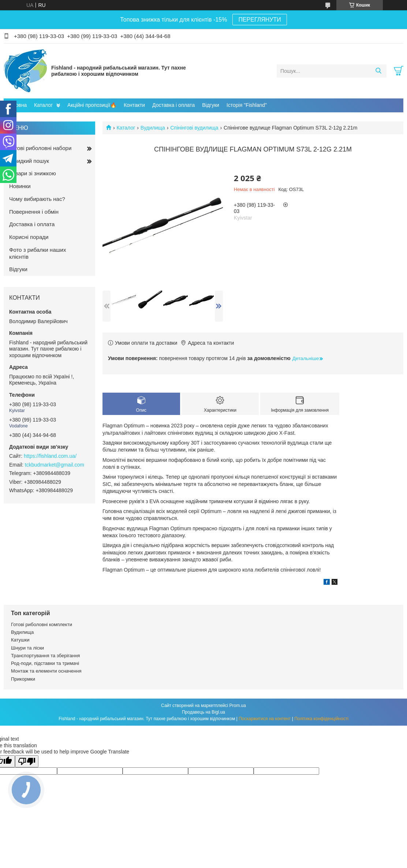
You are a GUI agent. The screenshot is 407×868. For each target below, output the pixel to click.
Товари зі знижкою (33, 173)
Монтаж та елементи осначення (46, 671)
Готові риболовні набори (40, 148)
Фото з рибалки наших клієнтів (38, 253)
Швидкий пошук (29, 161)
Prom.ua (238, 706)
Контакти (134, 105)
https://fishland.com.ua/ (50, 456)
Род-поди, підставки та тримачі (45, 663)
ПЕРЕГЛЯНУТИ (259, 20)
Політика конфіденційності (321, 719)
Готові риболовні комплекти (42, 624)
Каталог (43, 105)
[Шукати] (378, 71)
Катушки (20, 640)
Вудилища (153, 128)
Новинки (20, 186)
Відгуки (211, 105)
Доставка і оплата (173, 105)
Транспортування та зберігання (45, 656)
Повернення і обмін (34, 212)
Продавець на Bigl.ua (203, 712)
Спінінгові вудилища (194, 128)
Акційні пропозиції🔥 (92, 105)
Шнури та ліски (27, 648)
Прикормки (23, 679)
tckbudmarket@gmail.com (55, 465)
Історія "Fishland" (247, 105)
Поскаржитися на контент (265, 719)
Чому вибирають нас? (37, 199)
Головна (17, 105)
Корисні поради (29, 237)
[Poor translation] (27, 761)
